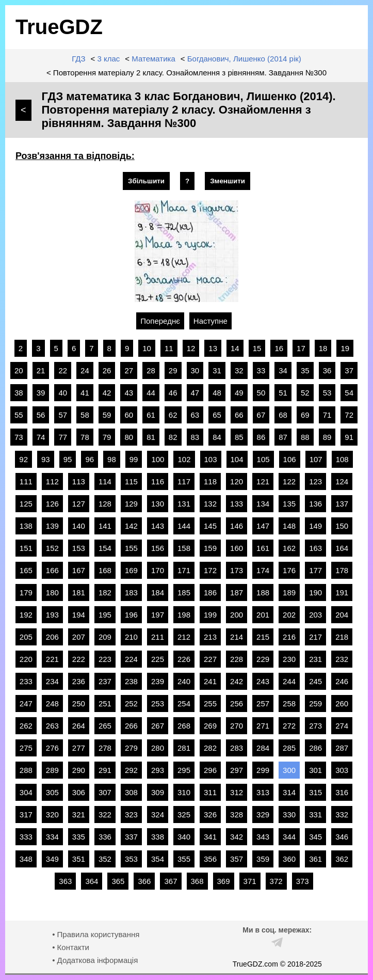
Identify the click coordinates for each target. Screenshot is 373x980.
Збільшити (146, 181)
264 (79, 726)
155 (131, 548)
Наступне (210, 321)
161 (263, 548)
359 (263, 859)
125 (26, 504)
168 (105, 570)
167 (79, 570)
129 (131, 504)
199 (210, 615)
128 (105, 504)
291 (105, 770)
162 (289, 548)
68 (283, 415)
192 (26, 615)
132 (210, 504)
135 (289, 504)
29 (173, 370)
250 (79, 704)
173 (237, 570)
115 (131, 481)
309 (158, 792)
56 (41, 415)
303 (342, 770)
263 (52, 726)
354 (158, 859)
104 (237, 459)
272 (289, 726)
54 (349, 393)
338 (158, 837)
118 (210, 481)
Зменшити (228, 181)
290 (79, 770)
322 (105, 815)
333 (26, 837)
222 (79, 659)
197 (158, 615)
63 (195, 415)
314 (289, 792)
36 (327, 370)
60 (129, 415)
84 (217, 437)
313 (263, 792)
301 (315, 770)
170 (158, 570)
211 (158, 637)
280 (158, 748)
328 (237, 815)
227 (210, 659)
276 (52, 748)
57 (63, 415)
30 (195, 370)
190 (315, 592)
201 (263, 615)
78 (85, 437)
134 (263, 504)
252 (131, 704)
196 (131, 615)
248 (52, 704)
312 (237, 792)
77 (63, 437)
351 (79, 859)
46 (173, 393)
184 (158, 592)
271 (263, 726)
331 (315, 815)
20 (19, 370)
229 (263, 659)
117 (184, 481)
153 (79, 548)
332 (342, 815)
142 (131, 526)
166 (52, 570)
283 (237, 748)
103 (211, 459)
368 (197, 881)
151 (26, 548)
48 (217, 393)
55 (19, 415)
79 (107, 437)
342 (237, 837)
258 (289, 704)
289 (52, 770)
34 (283, 370)
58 (85, 415)
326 (210, 815)
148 (289, 526)
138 (26, 526)
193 (52, 615)
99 (134, 459)
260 (342, 704)
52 (305, 393)
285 (289, 748)
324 (158, 815)
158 (184, 548)
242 (237, 681)
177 (315, 570)
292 (131, 770)
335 (79, 837)
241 (210, 681)
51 (283, 393)
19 (345, 348)
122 (289, 481)
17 (301, 348)
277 (79, 748)
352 (105, 859)
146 (237, 526)
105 (263, 459)
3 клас (108, 59)
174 (263, 570)
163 (315, 548)
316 (342, 792)
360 (289, 859)
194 (79, 615)
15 (257, 348)
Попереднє (160, 321)
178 (342, 570)
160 (237, 548)
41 (85, 393)
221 (52, 659)
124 (342, 481)
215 (263, 637)
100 (158, 459)
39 (41, 393)
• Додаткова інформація (95, 960)
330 (289, 815)
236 (79, 681)
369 (224, 881)
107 (316, 459)
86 (261, 437)
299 (263, 770)
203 (315, 615)
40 (63, 393)
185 (184, 592)
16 (279, 348)
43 (129, 393)
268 (184, 726)
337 (131, 837)
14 (235, 348)
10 (147, 348)
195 (105, 615)
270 (237, 726)
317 (26, 815)
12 (191, 348)
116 (158, 481)
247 (26, 704)
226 (184, 659)
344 (289, 837)
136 (315, 504)
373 (303, 881)
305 (52, 792)
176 (289, 570)
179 (26, 592)
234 (52, 681)
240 (184, 681)
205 (26, 637)
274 (342, 726)
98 (112, 459)
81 (151, 437)
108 (342, 459)
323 (131, 815)
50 (261, 393)
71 (327, 415)
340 (184, 837)
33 (261, 370)
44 (151, 393)
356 (210, 859)
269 (210, 726)
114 (105, 481)
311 (210, 792)
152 (52, 548)
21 (41, 370)
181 (79, 592)
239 (158, 681)
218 (342, 637)
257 (263, 704)
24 (85, 370)
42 (107, 393)
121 (263, 481)
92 (23, 459)
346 (342, 837)
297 (237, 770)
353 (131, 859)
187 (237, 592)
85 (239, 437)
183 (131, 592)
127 (79, 504)
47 (195, 393)
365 (118, 881)
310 (184, 792)
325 (184, 815)
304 (26, 792)
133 (237, 504)
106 (290, 459)
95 (68, 459)
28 (151, 370)
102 (184, 459)
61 (151, 415)
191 (342, 592)
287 (342, 748)
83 (195, 437)
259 (315, 704)
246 (342, 681)
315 (315, 792)
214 (237, 637)
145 (210, 526)
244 (289, 681)
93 (46, 459)
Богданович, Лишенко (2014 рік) (244, 59)
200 (237, 615)
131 (184, 504)
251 (105, 704)
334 (52, 837)
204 (342, 615)
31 (217, 370)
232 (342, 659)
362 (342, 859)
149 (315, 526)
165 (26, 570)
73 (19, 437)
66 (239, 415)
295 (184, 770)
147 (263, 526)
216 (289, 637)
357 (237, 859)
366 (144, 881)
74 (41, 437)
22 (63, 370)
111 (26, 481)
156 (158, 548)
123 (315, 481)
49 (239, 393)
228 (237, 659)
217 (315, 637)
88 (305, 437)
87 (283, 437)
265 (105, 726)
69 (305, 415)
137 (342, 504)
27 (129, 370)
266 (131, 726)
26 (107, 370)
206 (52, 637)
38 (19, 393)
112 (52, 481)
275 (26, 748)
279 (131, 748)
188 (263, 592)
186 (210, 592)
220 (26, 659)
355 (184, 859)
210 (131, 637)
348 (26, 859)
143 (158, 526)
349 (52, 859)
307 (105, 792)
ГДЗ (78, 59)
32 (239, 370)
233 (26, 681)
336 (105, 837)
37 (349, 370)
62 (173, 415)
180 (52, 592)
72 (349, 415)
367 (171, 881)
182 (105, 592)
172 (210, 570)
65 (217, 415)
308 (131, 792)
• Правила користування (96, 934)
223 (105, 659)
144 (184, 526)
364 (92, 881)
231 (315, 659)
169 (131, 570)
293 (158, 770)
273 (315, 726)
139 (52, 526)
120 (237, 481)
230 (289, 659)
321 (79, 815)
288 (26, 770)
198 (184, 615)
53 (327, 393)
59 (107, 415)
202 (289, 615)
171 (184, 570)
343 (263, 837)
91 (349, 437)
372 (276, 881)
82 (173, 437)
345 (315, 837)
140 (79, 526)
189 (289, 592)
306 (79, 792)
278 (105, 748)
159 (210, 548)
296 (210, 770)
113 (79, 481)
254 (184, 704)
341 (210, 837)
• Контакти (71, 947)
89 (327, 437)
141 (105, 526)
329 (263, 815)
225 (158, 659)
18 (323, 348)
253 (158, 704)
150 (342, 526)
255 (210, 704)
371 (250, 881)
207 (79, 637)
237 (105, 681)
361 (315, 859)
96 (90, 459)
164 (342, 548)
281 (184, 748)
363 (65, 881)
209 (105, 637)
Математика (153, 59)
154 (105, 548)
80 (129, 437)
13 (213, 348)
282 (210, 748)
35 (305, 370)
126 (52, 504)
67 (261, 415)
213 (210, 637)
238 (131, 681)
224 (131, 659)
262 (26, 726)
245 (315, 681)
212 (184, 637)
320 (52, 815)
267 (158, 726)
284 (263, 748)
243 (263, 681)
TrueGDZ (59, 27)
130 (158, 504)
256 (237, 704)
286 (315, 748)
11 (169, 348)
